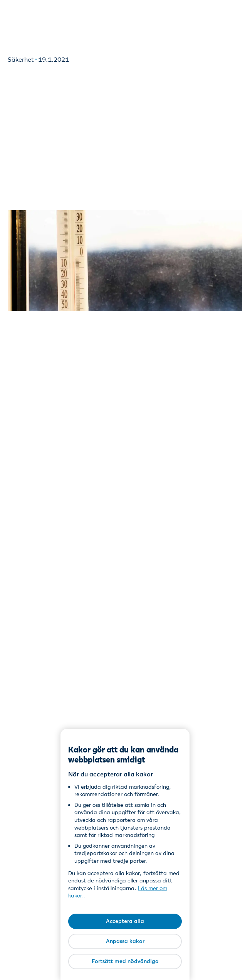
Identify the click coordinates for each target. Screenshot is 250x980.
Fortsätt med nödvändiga (125, 961)
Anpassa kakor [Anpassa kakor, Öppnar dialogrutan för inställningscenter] (125, 941)
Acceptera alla (125, 921)
